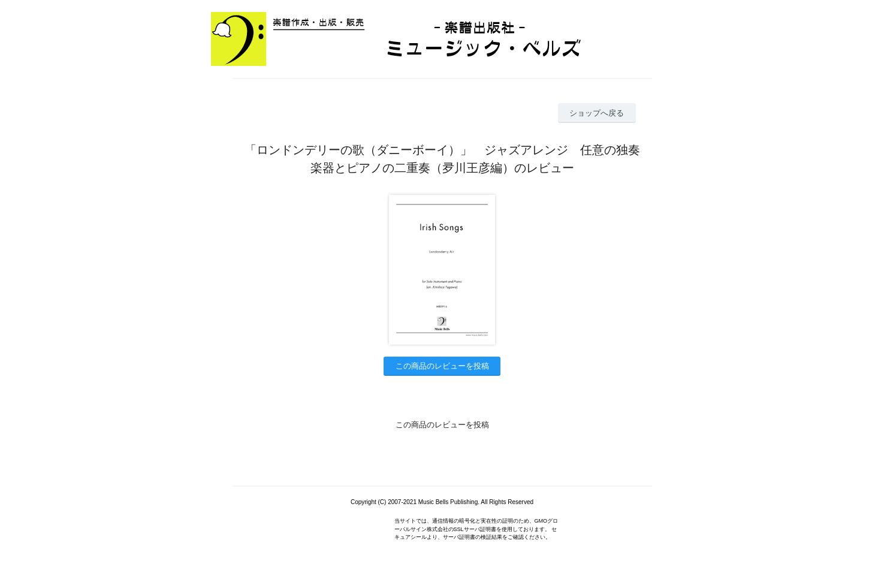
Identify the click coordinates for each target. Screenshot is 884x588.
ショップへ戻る (597, 113)
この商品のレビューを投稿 (442, 366)
